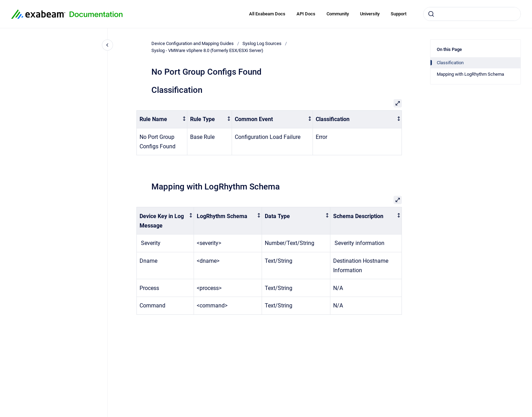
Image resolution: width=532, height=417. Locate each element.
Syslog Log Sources (262, 43)
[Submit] (431, 14)
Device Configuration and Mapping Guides (193, 43)
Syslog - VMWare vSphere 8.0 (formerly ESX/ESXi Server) (207, 50)
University (370, 14)
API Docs (306, 14)
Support (399, 14)
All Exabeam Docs (267, 14)
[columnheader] (162, 120)
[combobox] (472, 14)
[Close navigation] (107, 45)
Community (338, 14)
